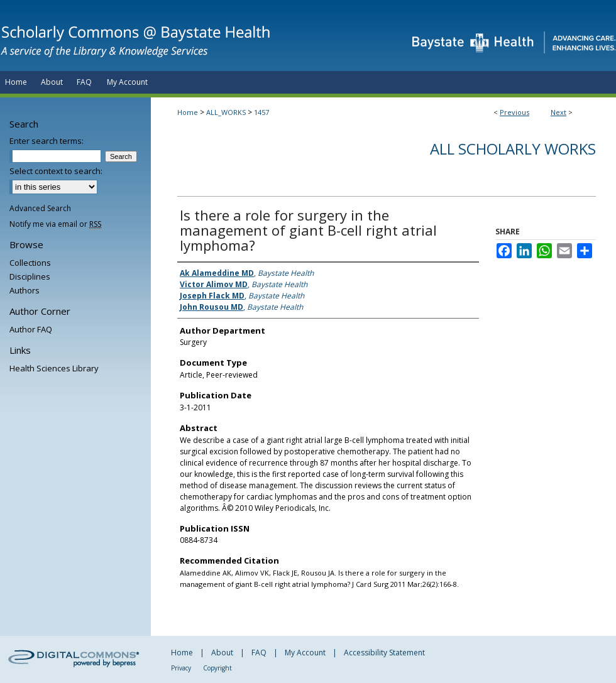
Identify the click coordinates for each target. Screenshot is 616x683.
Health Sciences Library (54, 368)
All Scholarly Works (513, 149)
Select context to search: (56, 171)
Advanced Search (40, 208)
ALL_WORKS (226, 112)
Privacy (181, 668)
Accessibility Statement (384, 653)
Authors (25, 290)
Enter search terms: (47, 141)
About (222, 653)
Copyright (217, 668)
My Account (305, 653)
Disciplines (30, 276)
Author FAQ (31, 329)
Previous (514, 112)
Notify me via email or (55, 224)
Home (188, 112)
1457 (261, 112)
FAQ (259, 653)
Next (558, 112)
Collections (30, 263)
